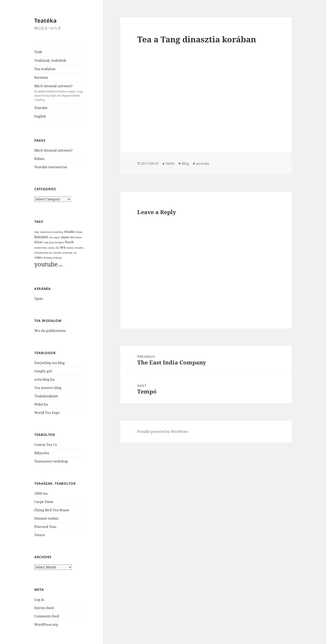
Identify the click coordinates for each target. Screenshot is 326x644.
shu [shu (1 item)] (57, 248)
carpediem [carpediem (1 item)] (46, 232)
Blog (185, 163)
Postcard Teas (45, 527)
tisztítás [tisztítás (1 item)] (57, 253)
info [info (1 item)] (51, 237)
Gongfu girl (43, 371)
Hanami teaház (46, 518)
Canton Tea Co (46, 445)
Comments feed (47, 616)
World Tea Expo (47, 413)
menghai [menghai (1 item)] (59, 242)
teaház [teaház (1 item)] (70, 248)
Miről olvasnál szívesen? (60, 93)
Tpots (39, 299)
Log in (39, 600)
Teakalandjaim (46, 396)
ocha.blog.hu (44, 379)
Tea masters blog (48, 388)
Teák (38, 52)
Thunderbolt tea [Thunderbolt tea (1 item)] (43, 253)
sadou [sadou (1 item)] (51, 248)
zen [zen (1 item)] (61, 266)
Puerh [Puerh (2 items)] (69, 242)
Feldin (170, 163)
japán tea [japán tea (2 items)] (68, 237)
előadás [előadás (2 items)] (69, 232)
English (40, 116)
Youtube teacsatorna (51, 167)
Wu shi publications (50, 331)
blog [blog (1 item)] (37, 232)
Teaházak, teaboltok (50, 60)
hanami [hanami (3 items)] (41, 237)
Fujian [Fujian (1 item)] (79, 232)
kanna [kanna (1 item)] (79, 237)
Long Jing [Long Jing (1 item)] (48, 242)
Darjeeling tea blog (49, 363)
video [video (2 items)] (38, 257)
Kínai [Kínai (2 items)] (38, 242)
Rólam (39, 159)
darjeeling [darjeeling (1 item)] (58, 232)
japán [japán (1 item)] (57, 237)
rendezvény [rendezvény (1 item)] (41, 248)
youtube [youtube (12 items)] (46, 264)
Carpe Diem (44, 502)
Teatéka (45, 20)
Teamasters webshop (51, 461)
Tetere (40, 535)
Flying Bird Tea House (52, 510)
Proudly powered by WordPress (163, 432)
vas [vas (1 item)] (75, 253)
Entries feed (44, 608)
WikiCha (41, 404)
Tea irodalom (45, 69)
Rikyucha (42, 453)
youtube (203, 163)
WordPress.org (46, 624)
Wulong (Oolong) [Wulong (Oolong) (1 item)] (53, 258)
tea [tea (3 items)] (63, 247)
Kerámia (41, 77)
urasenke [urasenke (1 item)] (67, 253)
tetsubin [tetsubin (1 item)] (79, 248)
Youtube (41, 108)
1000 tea (41, 493)
